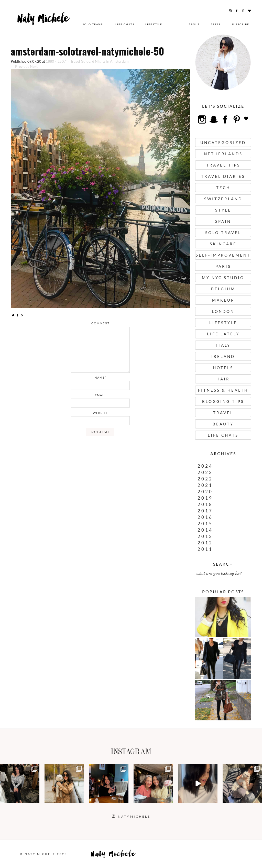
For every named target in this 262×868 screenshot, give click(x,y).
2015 (205, 524)
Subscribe (240, 24)
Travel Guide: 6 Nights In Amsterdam (100, 61)
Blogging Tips (223, 401)
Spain (223, 221)
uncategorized (223, 142)
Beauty (223, 424)
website (100, 413)
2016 (205, 517)
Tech (223, 188)
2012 (205, 543)
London (223, 311)
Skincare (223, 244)
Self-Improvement (223, 255)
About (194, 24)
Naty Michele (44, 22)
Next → (36, 66)
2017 (205, 511)
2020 (205, 492)
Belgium (223, 289)
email (100, 395)
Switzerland (223, 199)
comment (100, 323)
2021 (205, 485)
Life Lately (223, 334)
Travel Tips (223, 165)
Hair (223, 379)
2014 (205, 530)
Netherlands (223, 154)
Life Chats (125, 24)
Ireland (223, 356)
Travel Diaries (223, 176)
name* (100, 377)
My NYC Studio (223, 278)
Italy (223, 345)
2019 (205, 498)
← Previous (20, 66)
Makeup (223, 300)
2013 (205, 536)
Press (216, 24)
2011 (205, 549)
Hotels (223, 368)
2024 (205, 466)
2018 (205, 504)
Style (223, 210)
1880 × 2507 (56, 61)
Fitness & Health (223, 390)
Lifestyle (154, 24)
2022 (205, 479)
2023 (205, 472)
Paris (223, 266)
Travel (223, 413)
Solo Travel (93, 24)
